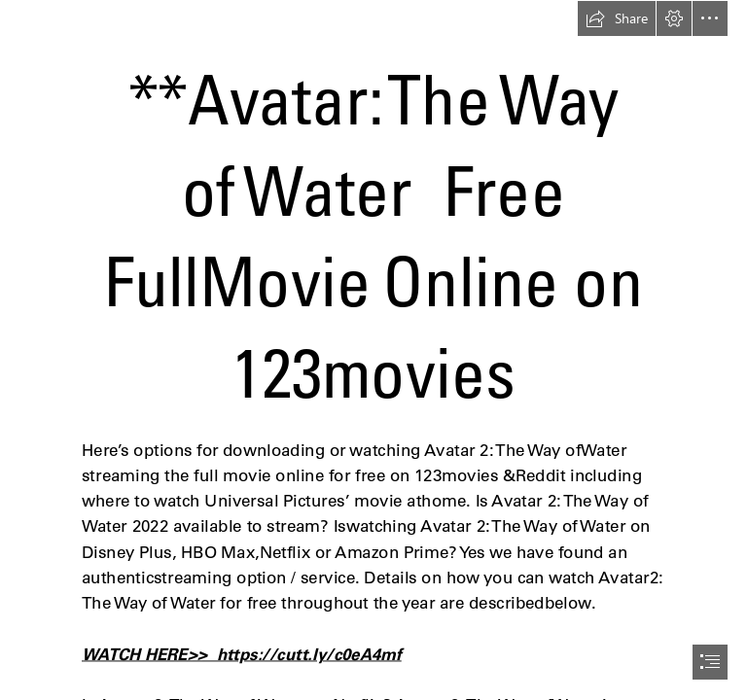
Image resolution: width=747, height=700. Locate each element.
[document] (373, 350)
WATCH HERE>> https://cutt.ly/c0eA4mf (242, 654)
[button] (617, 18)
